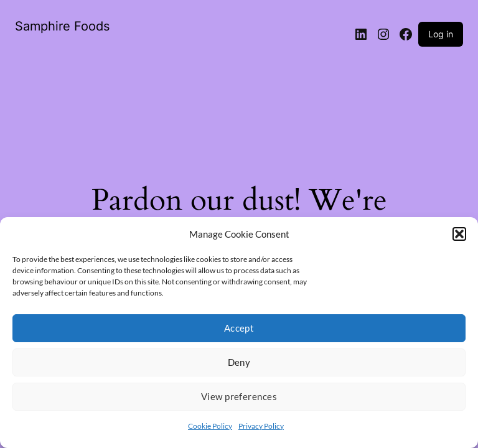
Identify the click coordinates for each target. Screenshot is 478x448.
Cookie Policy (210, 426)
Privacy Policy (261, 426)
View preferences (239, 396)
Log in (441, 34)
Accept (239, 328)
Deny (239, 362)
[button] (459, 234)
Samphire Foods (62, 26)
